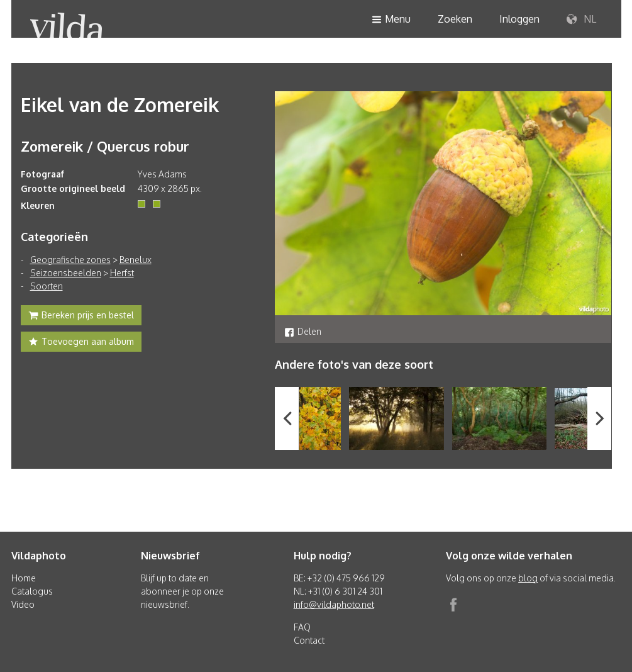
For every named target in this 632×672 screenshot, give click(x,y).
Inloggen (519, 19)
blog (528, 578)
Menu (391, 20)
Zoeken (455, 19)
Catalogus (32, 591)
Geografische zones (70, 260)
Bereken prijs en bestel (81, 316)
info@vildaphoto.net (334, 604)
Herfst (122, 273)
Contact (309, 640)
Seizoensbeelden (66, 273)
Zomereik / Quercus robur (105, 146)
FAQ (302, 627)
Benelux (136, 260)
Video (23, 604)
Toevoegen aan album (81, 343)
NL (581, 20)
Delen (303, 331)
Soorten (47, 286)
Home (24, 578)
